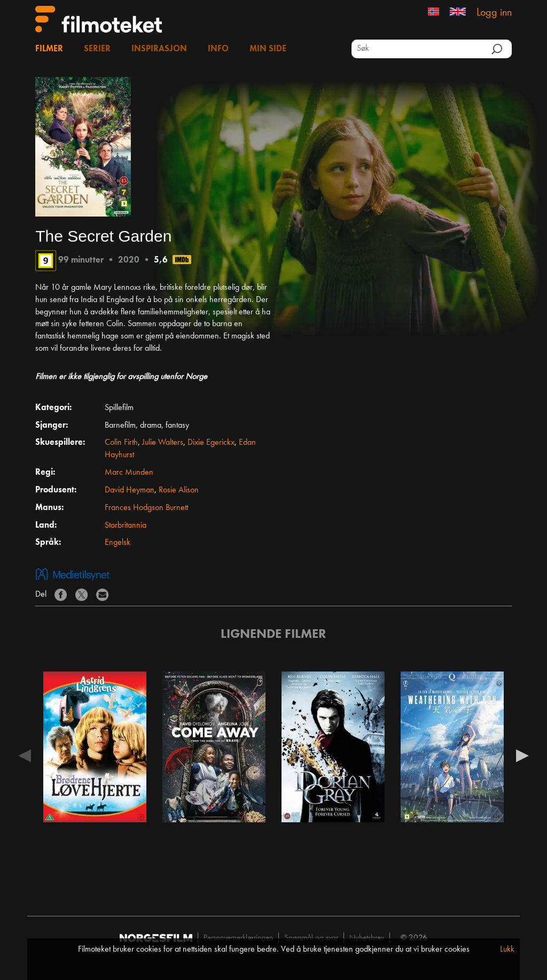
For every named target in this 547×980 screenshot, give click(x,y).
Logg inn (494, 13)
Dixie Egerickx (211, 443)
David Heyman (130, 490)
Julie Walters (163, 443)
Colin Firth (121, 443)
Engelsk (118, 543)
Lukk (507, 950)
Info (218, 49)
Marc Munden (129, 473)
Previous (25, 755)
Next (522, 755)
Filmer (49, 49)
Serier (97, 49)
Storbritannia (126, 526)
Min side (268, 49)
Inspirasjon (159, 49)
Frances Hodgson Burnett (146, 508)
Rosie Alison (179, 490)
